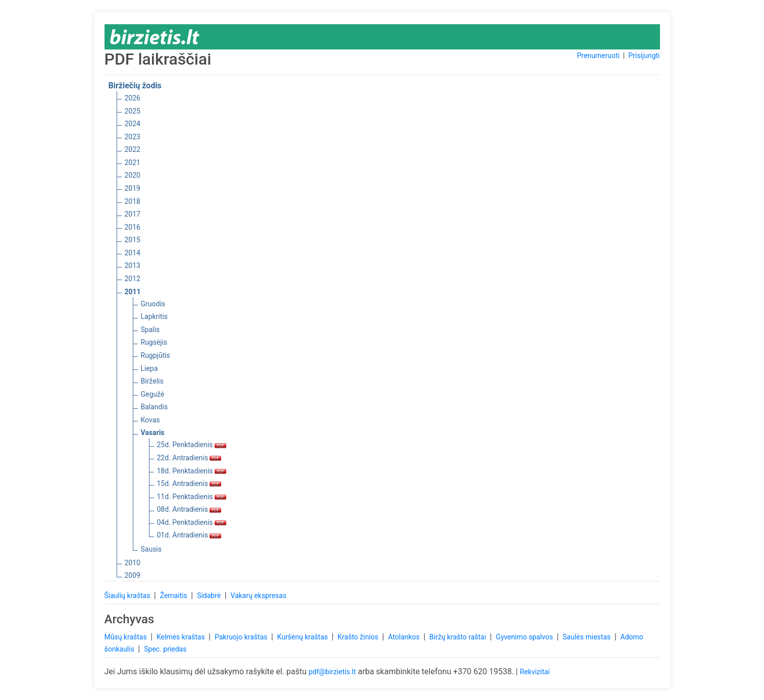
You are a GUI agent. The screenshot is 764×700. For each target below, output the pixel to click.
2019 (133, 188)
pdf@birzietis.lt (332, 672)
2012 (133, 279)
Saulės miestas (587, 637)
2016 (133, 227)
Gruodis (153, 304)
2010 (133, 563)
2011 (133, 292)
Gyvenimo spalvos (525, 637)
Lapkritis (154, 316)
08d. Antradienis (189, 509)
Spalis (150, 330)
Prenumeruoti (598, 56)
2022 (133, 149)
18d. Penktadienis (192, 471)
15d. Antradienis (189, 483)
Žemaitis (175, 596)
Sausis (151, 549)
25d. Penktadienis (192, 445)
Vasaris (153, 433)
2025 (133, 111)
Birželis (152, 381)
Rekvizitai (534, 672)
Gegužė (153, 394)
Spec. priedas (165, 649)
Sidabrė (210, 596)
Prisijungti (644, 56)
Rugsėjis (154, 342)
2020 (133, 175)
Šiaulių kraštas (128, 596)
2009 (133, 575)
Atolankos (405, 637)
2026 (133, 98)
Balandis (155, 407)
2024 (133, 124)
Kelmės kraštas (182, 637)
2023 (133, 137)
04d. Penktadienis (192, 522)
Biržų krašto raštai (459, 637)
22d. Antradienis (189, 458)
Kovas (150, 420)
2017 (133, 214)
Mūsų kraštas (127, 637)
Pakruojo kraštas (242, 637)
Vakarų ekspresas (259, 596)
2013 (133, 265)
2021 (133, 163)
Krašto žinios (359, 637)
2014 (133, 253)
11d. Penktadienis (192, 497)
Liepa (149, 368)
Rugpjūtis (156, 355)
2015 (133, 240)
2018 (133, 201)
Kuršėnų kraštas (303, 637)
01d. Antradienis (189, 535)
